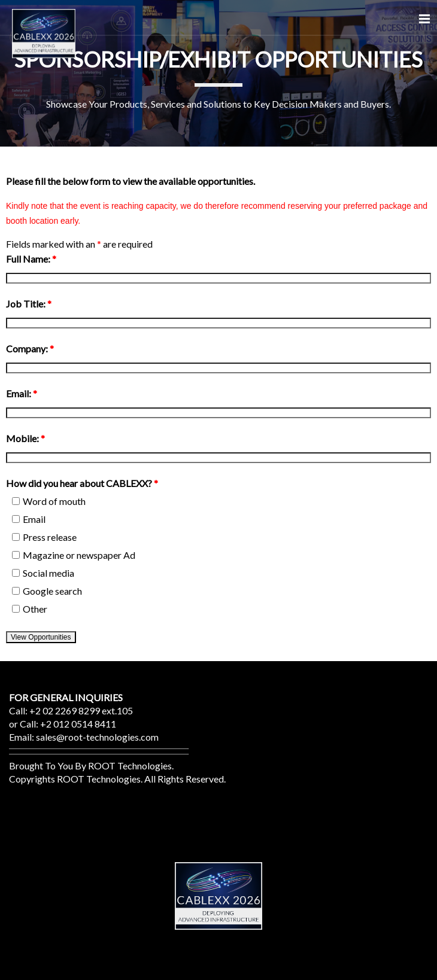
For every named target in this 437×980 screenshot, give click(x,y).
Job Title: (29, 304)
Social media (43, 573)
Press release (44, 537)
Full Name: (31, 259)
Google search (47, 591)
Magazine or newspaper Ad (74, 555)
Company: (30, 349)
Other (30, 609)
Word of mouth (49, 501)
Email (29, 519)
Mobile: (25, 438)
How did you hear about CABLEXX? (82, 483)
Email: (22, 393)
